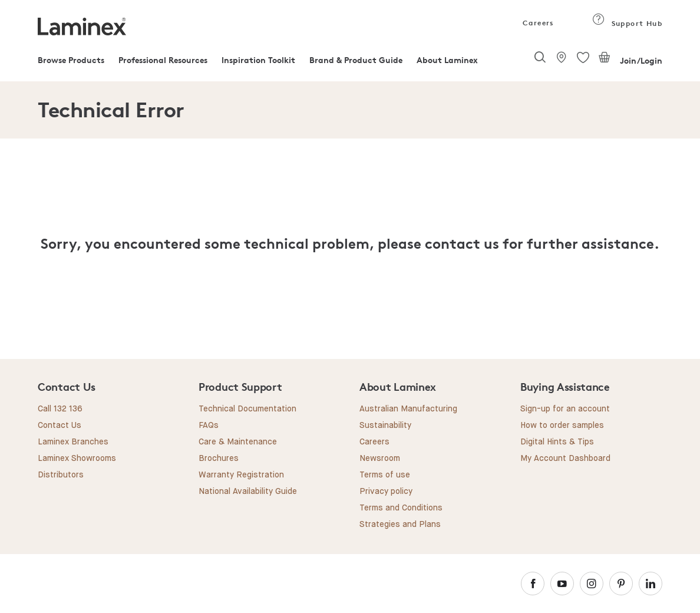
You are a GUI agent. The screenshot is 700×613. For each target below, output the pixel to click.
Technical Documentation (247, 409)
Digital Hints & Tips (557, 442)
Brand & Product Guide (356, 60)
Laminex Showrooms (77, 459)
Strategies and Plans (400, 525)
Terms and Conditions (401, 508)
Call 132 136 (60, 409)
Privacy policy (386, 492)
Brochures (219, 459)
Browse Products (71, 60)
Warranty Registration (241, 475)
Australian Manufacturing (408, 409)
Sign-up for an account (565, 409)
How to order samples (562, 426)
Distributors (61, 475)
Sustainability (385, 426)
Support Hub (627, 23)
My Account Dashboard (565, 459)
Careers (537, 23)
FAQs (209, 426)
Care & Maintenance (238, 442)
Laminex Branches (73, 442)
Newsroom (380, 459)
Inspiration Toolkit (258, 60)
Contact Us (60, 426)
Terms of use (385, 475)
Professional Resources (163, 60)
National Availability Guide (248, 492)
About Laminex (447, 60)
